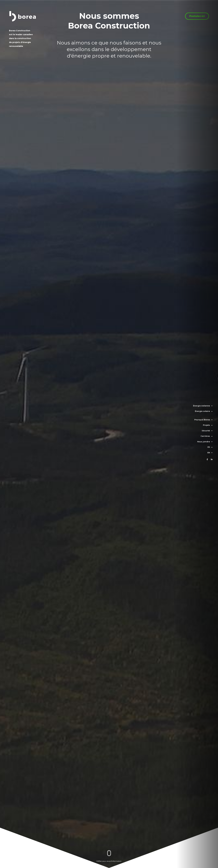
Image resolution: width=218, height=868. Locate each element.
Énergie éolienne (202, 406)
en (209, 453)
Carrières (205, 436)
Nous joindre (204, 442)
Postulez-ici (197, 17)
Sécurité (206, 431)
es (209, 447)
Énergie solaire (202, 411)
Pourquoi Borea (202, 420)
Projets (206, 425)
